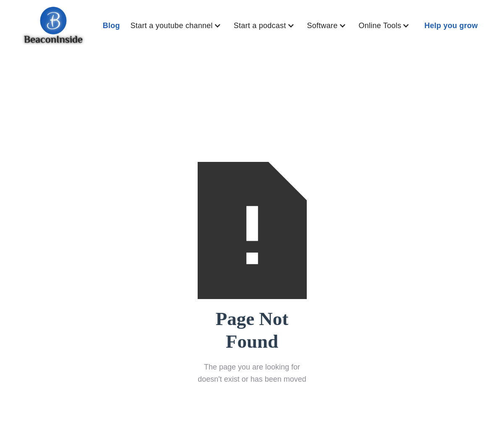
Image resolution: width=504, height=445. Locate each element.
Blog (111, 26)
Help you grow (451, 26)
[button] (178, 26)
